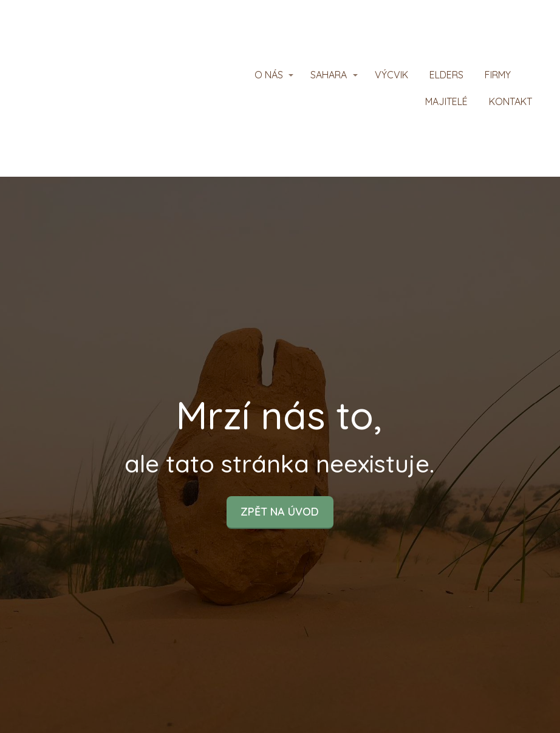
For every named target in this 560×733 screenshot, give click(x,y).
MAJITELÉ (446, 101)
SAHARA (329, 75)
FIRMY (498, 75)
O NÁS (269, 75)
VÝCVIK (391, 75)
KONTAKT (510, 101)
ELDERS (446, 75)
